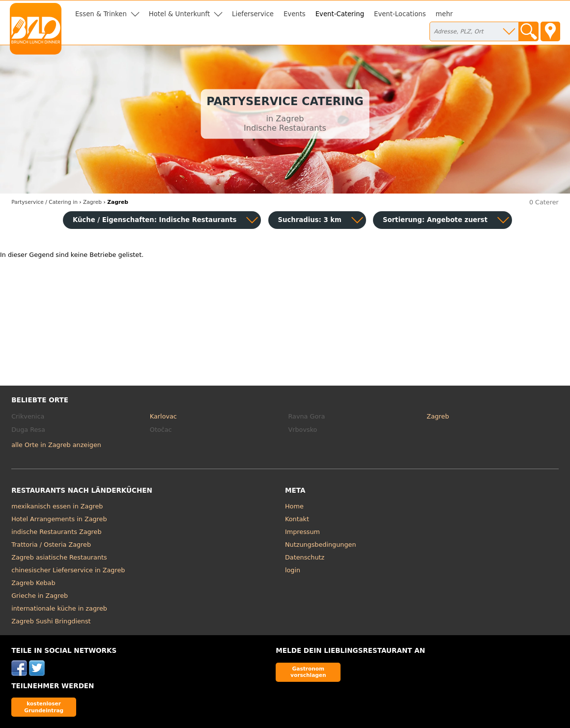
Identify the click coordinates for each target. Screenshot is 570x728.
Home (294, 506)
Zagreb (438, 416)
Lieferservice (253, 14)
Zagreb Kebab (33, 583)
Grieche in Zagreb (40, 596)
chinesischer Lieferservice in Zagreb (68, 570)
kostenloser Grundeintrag (44, 707)
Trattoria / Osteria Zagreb (51, 545)
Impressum (302, 532)
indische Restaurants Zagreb (56, 532)
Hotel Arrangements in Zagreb (59, 519)
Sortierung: (435, 220)
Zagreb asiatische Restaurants (59, 557)
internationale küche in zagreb (59, 608)
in (44, 202)
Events (295, 14)
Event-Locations (400, 14)
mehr (444, 14)
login (293, 570)
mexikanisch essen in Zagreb (57, 506)
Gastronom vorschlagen (308, 672)
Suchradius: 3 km (310, 220)
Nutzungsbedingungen (321, 545)
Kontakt (297, 519)
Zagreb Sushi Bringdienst (51, 621)
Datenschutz (305, 557)
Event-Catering (340, 14)
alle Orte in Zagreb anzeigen (56, 445)
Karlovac (163, 416)
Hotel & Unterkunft (179, 14)
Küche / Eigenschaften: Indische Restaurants (155, 220)
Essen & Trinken (101, 14)
